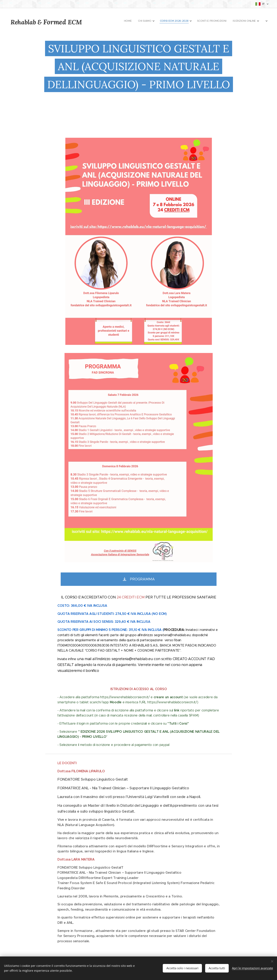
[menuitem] (212, 21)
